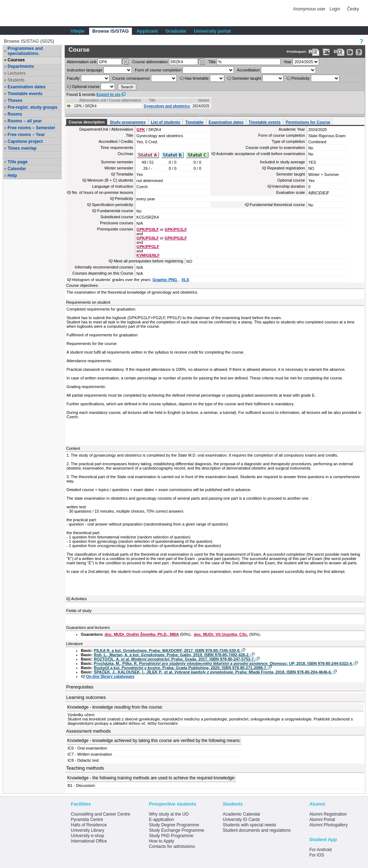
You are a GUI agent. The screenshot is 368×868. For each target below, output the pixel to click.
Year (287, 62)
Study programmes (128, 122)
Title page (18, 162)
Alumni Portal (322, 820)
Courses (16, 60)
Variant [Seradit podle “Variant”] (204, 100)
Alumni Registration (328, 814)
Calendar (17, 169)
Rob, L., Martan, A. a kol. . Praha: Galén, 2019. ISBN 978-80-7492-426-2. (172, 655)
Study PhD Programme (171, 836)
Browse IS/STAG (111, 31)
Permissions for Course (308, 122)
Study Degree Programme (174, 825)
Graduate (176, 31)
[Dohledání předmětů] (202, 62)
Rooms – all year (25, 121)
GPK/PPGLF (148, 247)
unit (82, 62)
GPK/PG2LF (176, 238)
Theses (15, 101)
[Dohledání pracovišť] (126, 62)
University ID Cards (241, 820)
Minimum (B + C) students (110, 180)
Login (335, 9)
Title (212, 62)
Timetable (194, 122)
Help (12, 176)
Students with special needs (250, 825)
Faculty (73, 78)
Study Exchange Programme (176, 830)
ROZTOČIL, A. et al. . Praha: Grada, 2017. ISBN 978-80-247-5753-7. (174, 659)
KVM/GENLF (148, 255)
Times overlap (22, 148)
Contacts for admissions (172, 846)
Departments (21, 66)
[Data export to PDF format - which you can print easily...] (314, 52)
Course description (87, 122)
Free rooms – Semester (31, 128)
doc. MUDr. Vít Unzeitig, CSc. (221, 634)
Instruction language (85, 70)
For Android (321, 850)
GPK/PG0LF (148, 229)
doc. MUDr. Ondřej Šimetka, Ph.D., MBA (142, 634)
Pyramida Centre (87, 820)
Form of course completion (158, 70)
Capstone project (25, 141)
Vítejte (77, 31)
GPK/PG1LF (176, 229)
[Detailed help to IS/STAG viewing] (359, 52)
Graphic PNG (165, 280)
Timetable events (25, 94)
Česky (353, 9)
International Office (89, 841)
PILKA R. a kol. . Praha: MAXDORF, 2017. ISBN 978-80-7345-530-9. (167, 650)
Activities (79, 599)
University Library (88, 830)
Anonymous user (310, 9)
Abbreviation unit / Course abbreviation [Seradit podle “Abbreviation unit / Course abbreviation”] (110, 100)
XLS (185, 280)
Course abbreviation (150, 62)
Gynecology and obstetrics (167, 106)
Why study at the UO (169, 814)
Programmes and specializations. (25, 51)
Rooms (15, 114)
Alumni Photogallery (329, 825)
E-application (161, 820)
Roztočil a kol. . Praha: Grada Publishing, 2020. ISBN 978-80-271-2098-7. (180, 668)
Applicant (147, 31)
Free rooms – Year (26, 135)
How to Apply (161, 841)
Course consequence (131, 78)
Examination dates (27, 87)
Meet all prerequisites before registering (148, 261)
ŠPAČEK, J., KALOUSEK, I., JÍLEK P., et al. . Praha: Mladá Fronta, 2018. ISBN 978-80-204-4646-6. (213, 672)
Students (16, 80)
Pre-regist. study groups (33, 107)
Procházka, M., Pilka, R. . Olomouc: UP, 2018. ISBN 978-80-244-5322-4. (223, 663)
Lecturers (17, 73)
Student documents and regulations (257, 830)
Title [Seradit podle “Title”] (152, 100)
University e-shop (88, 836)
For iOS (317, 855)
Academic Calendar (242, 814)
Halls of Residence (89, 825)
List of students (166, 122)
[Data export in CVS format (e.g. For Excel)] (339, 52)
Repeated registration (286, 168)
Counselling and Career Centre (100, 814)
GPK (141, 130)
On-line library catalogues (110, 676)
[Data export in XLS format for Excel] (326, 52)
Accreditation (249, 70)
